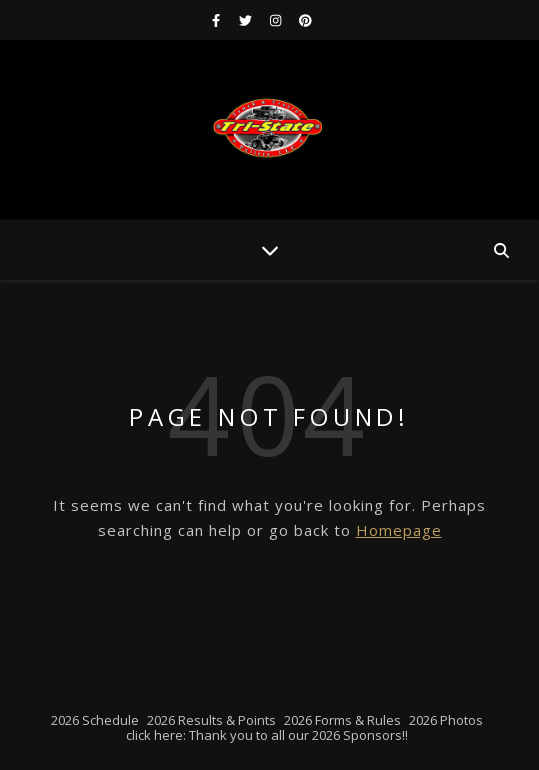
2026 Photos (446, 720)
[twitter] (247, 20)
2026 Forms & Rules (342, 720)
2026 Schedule (95, 720)
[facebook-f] (217, 20)
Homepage (399, 530)
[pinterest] (305, 20)
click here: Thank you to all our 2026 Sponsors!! (267, 735)
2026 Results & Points (211, 720)
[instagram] (277, 20)
